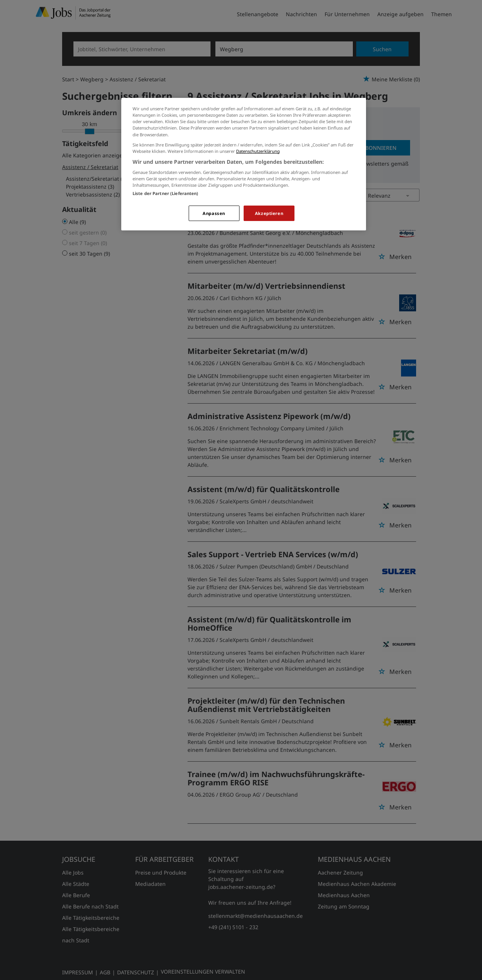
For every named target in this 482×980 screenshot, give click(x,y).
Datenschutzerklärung (258, 151)
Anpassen (214, 213)
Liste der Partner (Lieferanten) (165, 193)
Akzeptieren (269, 213)
